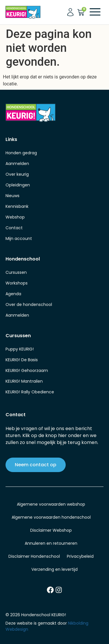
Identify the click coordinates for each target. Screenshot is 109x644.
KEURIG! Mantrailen (24, 381)
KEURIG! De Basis (22, 360)
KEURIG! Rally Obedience (30, 392)
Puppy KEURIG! (20, 349)
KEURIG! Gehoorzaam (27, 370)
